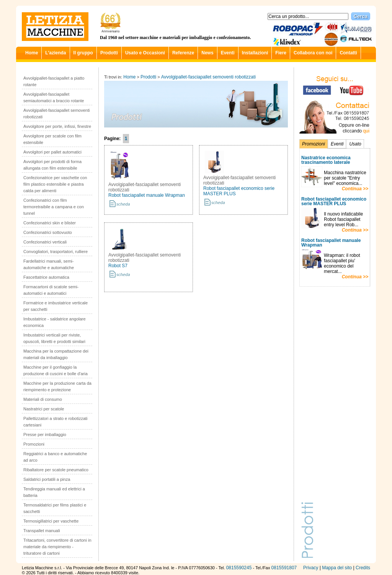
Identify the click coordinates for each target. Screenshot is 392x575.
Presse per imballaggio (45, 435)
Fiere (281, 53)
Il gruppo (83, 53)
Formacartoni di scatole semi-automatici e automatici (51, 290)
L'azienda (56, 53)
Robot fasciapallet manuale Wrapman (147, 195)
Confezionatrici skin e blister (50, 223)
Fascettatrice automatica (46, 277)
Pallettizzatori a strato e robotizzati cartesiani (56, 422)
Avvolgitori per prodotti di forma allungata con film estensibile (52, 165)
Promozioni (34, 444)
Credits (363, 568)
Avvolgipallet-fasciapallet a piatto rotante (54, 81)
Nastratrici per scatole (44, 409)
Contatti (348, 53)
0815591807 (284, 568)
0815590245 (239, 568)
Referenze (183, 53)
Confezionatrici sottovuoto (48, 232)
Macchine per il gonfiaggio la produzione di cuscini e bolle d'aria (56, 370)
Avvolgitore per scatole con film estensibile (52, 139)
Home (32, 53)
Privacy (311, 568)
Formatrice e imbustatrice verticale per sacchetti (56, 306)
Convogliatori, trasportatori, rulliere (56, 252)
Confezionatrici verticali (45, 242)
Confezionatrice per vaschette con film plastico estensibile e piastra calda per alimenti (55, 184)
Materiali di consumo (43, 399)
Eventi (228, 53)
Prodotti (109, 53)
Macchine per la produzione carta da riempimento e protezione (57, 386)
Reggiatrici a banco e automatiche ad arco (55, 457)
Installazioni (255, 53)
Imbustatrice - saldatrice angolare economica (55, 322)
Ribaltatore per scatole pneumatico (56, 470)
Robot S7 (118, 266)
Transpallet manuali (42, 531)
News (207, 53)
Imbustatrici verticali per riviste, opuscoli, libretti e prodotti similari (54, 338)
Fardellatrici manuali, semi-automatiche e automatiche (49, 264)
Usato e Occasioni (145, 53)
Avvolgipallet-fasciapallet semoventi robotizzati (56, 114)
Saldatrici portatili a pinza (47, 479)
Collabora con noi (313, 53)
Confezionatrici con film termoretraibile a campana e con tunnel (54, 207)
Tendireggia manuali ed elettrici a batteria (54, 492)
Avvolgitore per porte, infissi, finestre (57, 126)
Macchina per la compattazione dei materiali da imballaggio (56, 354)
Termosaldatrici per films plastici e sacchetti (55, 508)
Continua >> (355, 189)
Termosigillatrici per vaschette (51, 521)
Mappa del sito (337, 568)
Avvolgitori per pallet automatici (52, 152)
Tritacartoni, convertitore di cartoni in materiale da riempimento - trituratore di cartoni (57, 547)
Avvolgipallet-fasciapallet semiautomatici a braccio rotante (54, 97)
